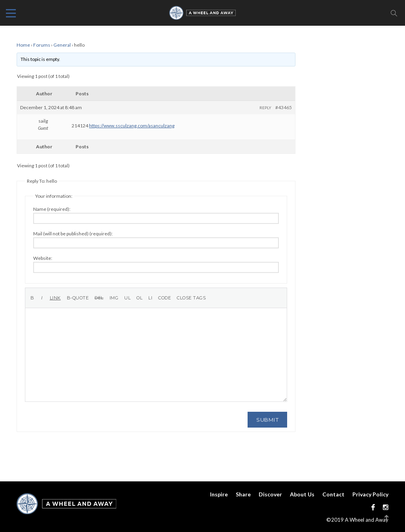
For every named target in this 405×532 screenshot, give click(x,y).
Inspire (219, 494)
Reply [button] (265, 108)
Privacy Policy (370, 494)
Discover (270, 494)
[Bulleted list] (127, 298)
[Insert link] (55, 298)
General (62, 45)
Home (23, 45)
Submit (267, 420)
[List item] (150, 298)
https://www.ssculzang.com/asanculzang (132, 126)
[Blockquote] (78, 298)
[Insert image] (114, 298)
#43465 (284, 107)
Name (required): (52, 209)
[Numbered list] (139, 298)
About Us (302, 494)
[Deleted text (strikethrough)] (99, 298)
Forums (42, 45)
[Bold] (32, 298)
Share (243, 494)
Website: (43, 258)
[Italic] (42, 298)
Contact (333, 494)
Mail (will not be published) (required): (73, 234)
